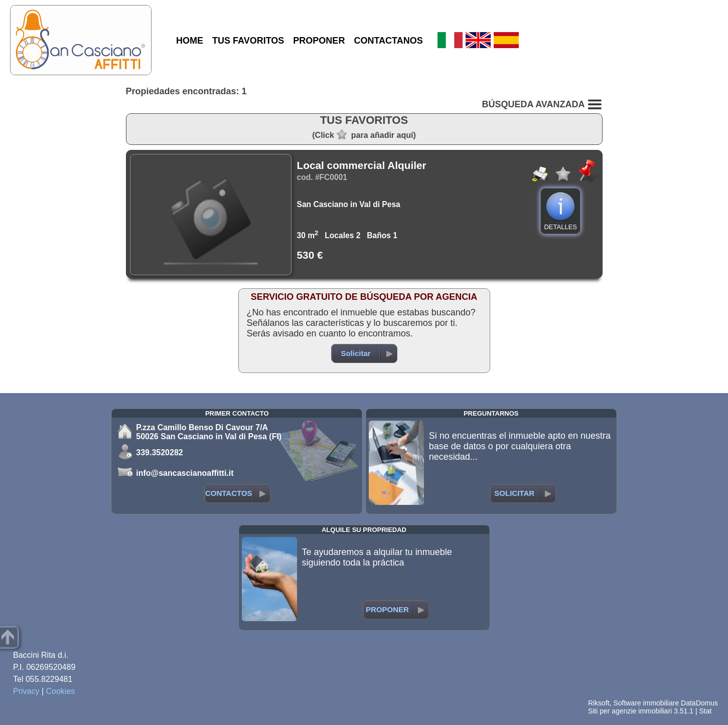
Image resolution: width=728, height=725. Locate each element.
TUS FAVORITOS (248, 41)
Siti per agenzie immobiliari (630, 711)
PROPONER (319, 41)
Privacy (26, 691)
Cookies (61, 691)
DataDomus (699, 703)
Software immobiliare (646, 703)
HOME (190, 41)
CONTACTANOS (388, 41)
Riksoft (599, 703)
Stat (705, 711)
